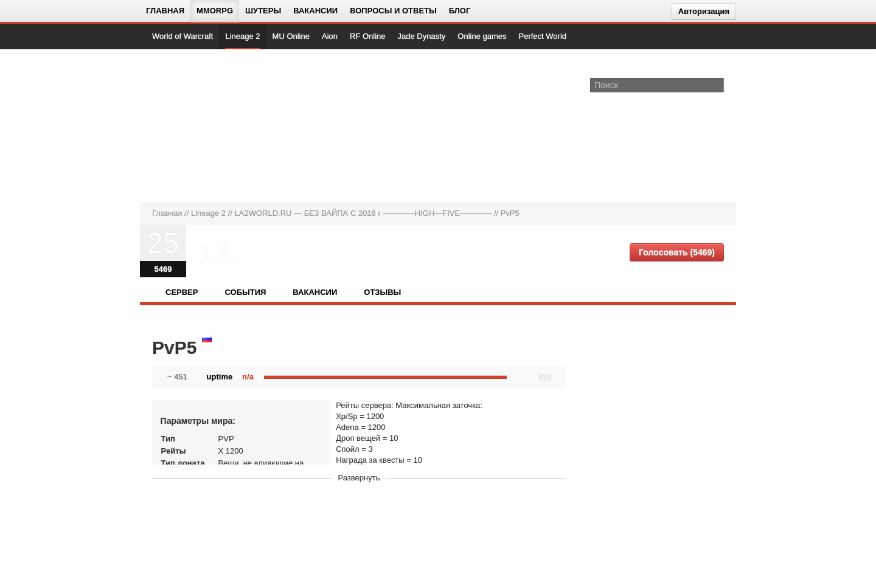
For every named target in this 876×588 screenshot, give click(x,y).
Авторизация (704, 11)
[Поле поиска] (717, 85)
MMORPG (215, 11)
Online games (482, 36)
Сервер (182, 292)
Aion (330, 36)
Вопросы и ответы (393, 11)
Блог (460, 11)
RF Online (368, 36)
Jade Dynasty (422, 36)
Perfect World (543, 36)
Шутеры (263, 11)
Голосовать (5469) (677, 252)
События (245, 292)
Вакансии (315, 11)
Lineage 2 (242, 36)
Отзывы (382, 292)
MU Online (291, 36)
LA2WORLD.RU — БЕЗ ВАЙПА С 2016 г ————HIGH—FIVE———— (363, 213)
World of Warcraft (182, 36)
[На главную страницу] (193, 125)
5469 (163, 269)
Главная (165, 11)
